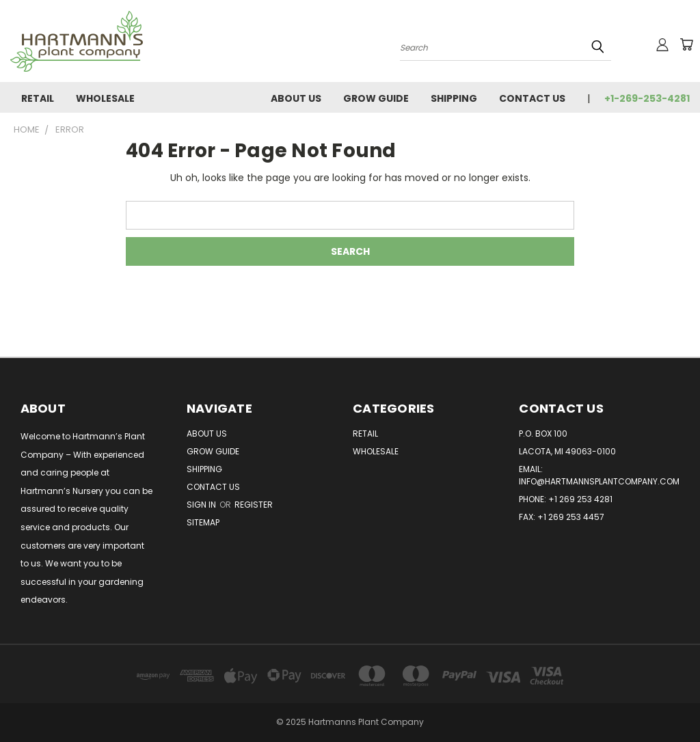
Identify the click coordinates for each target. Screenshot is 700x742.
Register (254, 505)
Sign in (202, 505)
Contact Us (532, 98)
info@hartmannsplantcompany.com (599, 481)
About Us (296, 98)
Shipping (454, 98)
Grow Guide (376, 98)
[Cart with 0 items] (686, 44)
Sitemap (203, 522)
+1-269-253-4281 (647, 98)
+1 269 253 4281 (580, 499)
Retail (38, 98)
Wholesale (105, 98)
